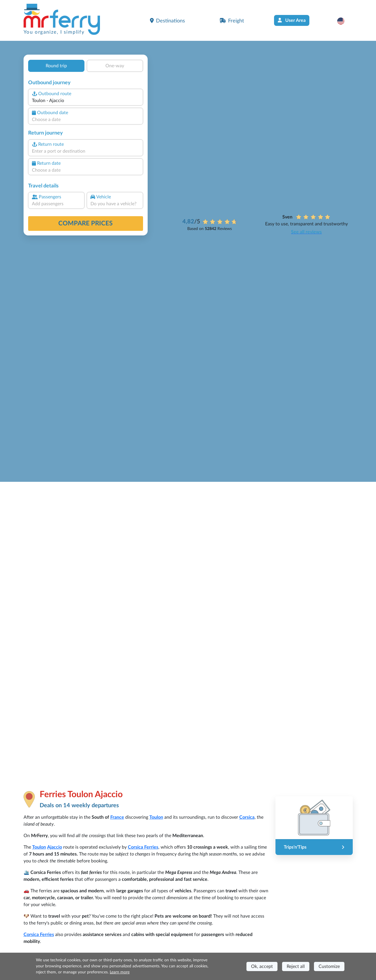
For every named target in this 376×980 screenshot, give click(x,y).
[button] (344, 21)
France (117, 817)
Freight (232, 21)
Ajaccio (55, 847)
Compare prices (85, 223)
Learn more (120, 972)
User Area (292, 20)
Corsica (247, 817)
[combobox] (85, 101)
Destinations (167, 21)
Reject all (296, 966)
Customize (329, 966)
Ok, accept (262, 966)
